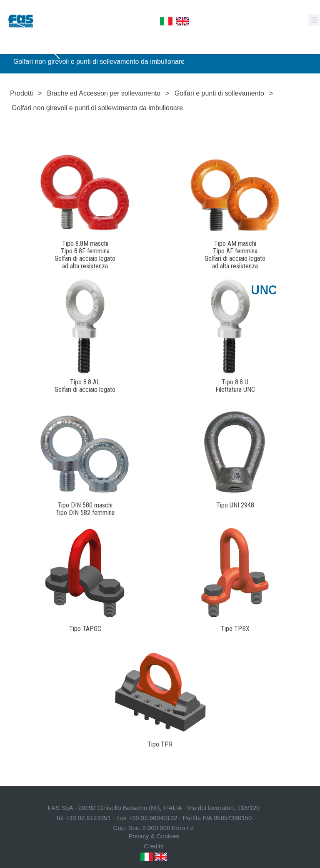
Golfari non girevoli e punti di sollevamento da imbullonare (99, 62)
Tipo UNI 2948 (235, 505)
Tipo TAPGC (85, 629)
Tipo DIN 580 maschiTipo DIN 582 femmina (85, 509)
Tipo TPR (160, 744)
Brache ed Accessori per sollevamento (104, 93)
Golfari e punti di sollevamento (219, 93)
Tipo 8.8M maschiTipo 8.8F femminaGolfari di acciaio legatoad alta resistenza (85, 255)
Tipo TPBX (235, 629)
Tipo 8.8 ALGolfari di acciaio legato (85, 386)
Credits (154, 846)
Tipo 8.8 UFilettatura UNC (235, 386)
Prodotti (21, 93)
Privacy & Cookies (154, 836)
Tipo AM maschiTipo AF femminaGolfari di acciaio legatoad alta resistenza (235, 255)
